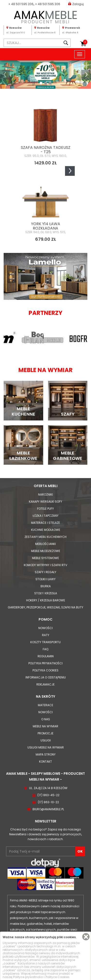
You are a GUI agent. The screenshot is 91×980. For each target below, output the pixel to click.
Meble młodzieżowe (46, 551)
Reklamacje (45, 684)
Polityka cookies (45, 670)
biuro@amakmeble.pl (48, 809)
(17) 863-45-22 (48, 795)
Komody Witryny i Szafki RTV (45, 565)
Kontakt (45, 762)
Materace (45, 705)
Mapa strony (46, 754)
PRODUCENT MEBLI (45, 16)
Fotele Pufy (45, 509)
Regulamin (46, 656)
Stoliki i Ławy (45, 579)
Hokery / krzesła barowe (46, 600)
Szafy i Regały (45, 572)
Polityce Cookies (58, 977)
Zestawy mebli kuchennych (45, 537)
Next (70, 171)
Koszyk (85, 42)
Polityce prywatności (28, 977)
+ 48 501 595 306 (48, 4)
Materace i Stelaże (45, 523)
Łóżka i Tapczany (46, 516)
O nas (46, 719)
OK (80, 851)
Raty (46, 635)
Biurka (46, 586)
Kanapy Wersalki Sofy (45, 502)
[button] (5, 75)
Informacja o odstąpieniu (46, 677)
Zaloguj (76, 4)
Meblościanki (45, 544)
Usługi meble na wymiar (46, 747)
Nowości (45, 628)
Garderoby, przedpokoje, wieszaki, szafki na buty (45, 607)
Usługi (46, 740)
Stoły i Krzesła (46, 593)
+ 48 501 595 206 (21, 4)
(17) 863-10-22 (48, 802)
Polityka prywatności (45, 663)
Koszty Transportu (45, 642)
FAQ (45, 649)
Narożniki (45, 494)
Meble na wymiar (45, 726)
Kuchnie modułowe (46, 530)
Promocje (45, 733)
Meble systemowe (45, 558)
